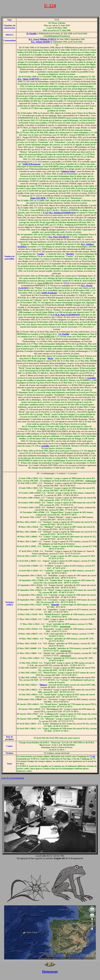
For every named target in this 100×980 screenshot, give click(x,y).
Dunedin (55, 605)
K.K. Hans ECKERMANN (68, 315)
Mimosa (43, 685)
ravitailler (91, 378)
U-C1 (67, 283)
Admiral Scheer (68, 171)
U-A (53, 315)
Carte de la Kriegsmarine (13, 778)
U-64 (93, 756)
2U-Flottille (32, 34)
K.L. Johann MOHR (41, 42)
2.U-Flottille (64, 334)
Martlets (70, 254)
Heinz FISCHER (38, 198)
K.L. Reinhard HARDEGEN (62, 213)
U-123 (46, 213)
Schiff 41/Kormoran (32, 164)
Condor (41, 254)
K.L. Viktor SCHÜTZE (29, 79)
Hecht (50, 358)
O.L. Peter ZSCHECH (59, 237)
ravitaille (45, 446)
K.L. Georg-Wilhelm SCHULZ (43, 39)
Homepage (50, 971)
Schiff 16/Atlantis (49, 293)
